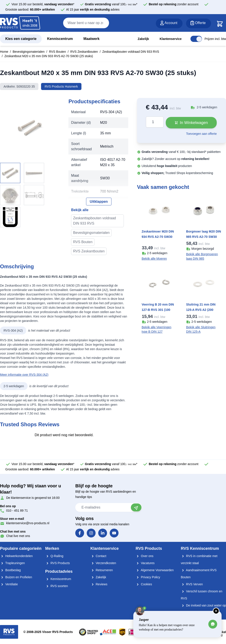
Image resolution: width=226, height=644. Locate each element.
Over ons (144, 556)
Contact (98, 556)
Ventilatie (9, 584)
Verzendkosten (103, 563)
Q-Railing (54, 556)
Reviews (99, 584)
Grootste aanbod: (30, 9)
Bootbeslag (10, 570)
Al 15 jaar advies (93, 9)
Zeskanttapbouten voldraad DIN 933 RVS (131, 52)
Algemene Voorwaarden (155, 570)
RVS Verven (192, 584)
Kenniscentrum (60, 39)
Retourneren (102, 570)
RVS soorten (57, 586)
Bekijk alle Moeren (154, 259)
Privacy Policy (148, 577)
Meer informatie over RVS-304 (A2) (24, 375)
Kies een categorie (21, 39)
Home (4, 52)
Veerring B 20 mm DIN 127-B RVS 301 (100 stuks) (158, 310)
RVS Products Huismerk (61, 86)
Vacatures (145, 563)
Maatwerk (91, 39)
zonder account (174, 4)
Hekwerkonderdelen (16, 556)
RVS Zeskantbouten (84, 52)
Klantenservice (171, 39)
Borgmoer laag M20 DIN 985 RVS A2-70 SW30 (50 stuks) (203, 237)
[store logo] (20, 23)
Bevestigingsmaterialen (29, 52)
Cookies (144, 584)
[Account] (169, 23)
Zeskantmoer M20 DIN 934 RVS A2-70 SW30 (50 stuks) (158, 237)
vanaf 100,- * (111, 4)
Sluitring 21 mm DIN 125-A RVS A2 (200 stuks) (201, 310)
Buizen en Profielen (16, 577)
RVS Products (58, 563)
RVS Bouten (57, 52)
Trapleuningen (12, 563)
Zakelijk (143, 39)
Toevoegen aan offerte (201, 134)
